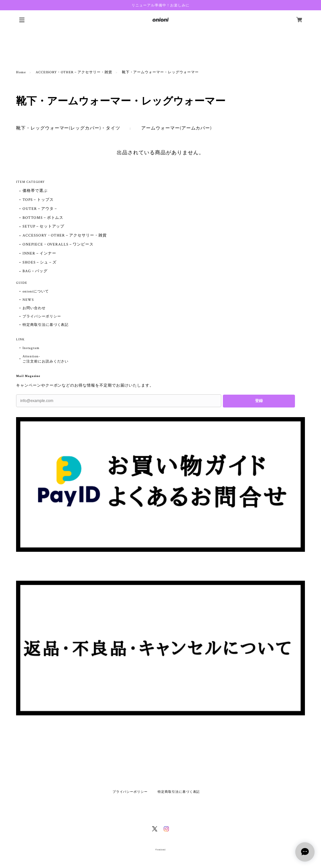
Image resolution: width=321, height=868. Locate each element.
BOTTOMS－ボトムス (43, 218)
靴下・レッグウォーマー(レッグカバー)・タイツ (68, 128)
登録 (259, 401)
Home (21, 72)
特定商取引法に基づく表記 (46, 325)
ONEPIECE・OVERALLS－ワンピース (58, 244)
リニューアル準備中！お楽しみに (160, 5)
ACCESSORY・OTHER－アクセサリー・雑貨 (74, 72)
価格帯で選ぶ (35, 191)
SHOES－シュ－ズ (40, 262)
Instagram (31, 348)
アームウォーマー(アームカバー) (176, 128)
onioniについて (36, 291)
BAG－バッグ (35, 271)
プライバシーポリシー (42, 317)
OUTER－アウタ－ (40, 209)
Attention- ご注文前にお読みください (46, 359)
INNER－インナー (39, 253)
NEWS (28, 300)
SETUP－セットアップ (44, 226)
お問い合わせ (34, 308)
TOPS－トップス (38, 200)
